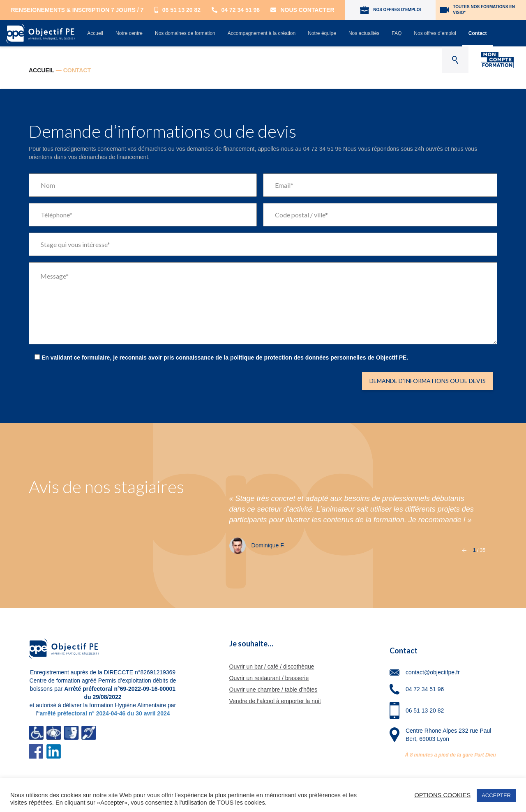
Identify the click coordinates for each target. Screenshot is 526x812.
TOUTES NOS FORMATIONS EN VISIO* (477, 10)
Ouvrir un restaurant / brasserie (269, 678)
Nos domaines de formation (185, 33)
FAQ (397, 33)
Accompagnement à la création (262, 33)
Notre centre (129, 33)
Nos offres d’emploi (435, 33)
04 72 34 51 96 (236, 10)
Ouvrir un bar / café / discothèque (272, 667)
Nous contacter (302, 10)
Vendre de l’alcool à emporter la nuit (275, 701)
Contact (478, 33)
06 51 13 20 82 (178, 10)
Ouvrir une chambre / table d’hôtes (273, 690)
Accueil (95, 33)
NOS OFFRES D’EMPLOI (391, 10)
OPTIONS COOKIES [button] (442, 795)
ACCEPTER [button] (496, 795)
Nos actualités (364, 33)
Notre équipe (322, 33)
